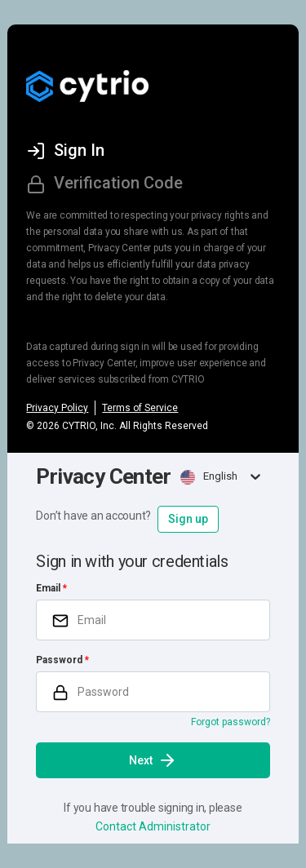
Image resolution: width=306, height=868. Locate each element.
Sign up (188, 519)
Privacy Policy (57, 408)
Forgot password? (231, 722)
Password (59, 660)
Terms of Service (140, 408)
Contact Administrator (153, 826)
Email (48, 588)
